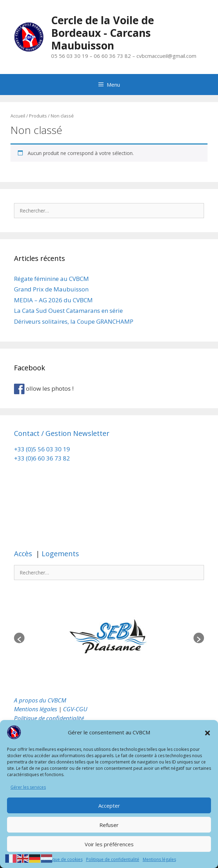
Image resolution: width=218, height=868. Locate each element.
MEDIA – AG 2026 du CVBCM (53, 300)
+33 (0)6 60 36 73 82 (43, 458)
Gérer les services (28, 787)
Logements (59, 554)
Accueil (18, 116)
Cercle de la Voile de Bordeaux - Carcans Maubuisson (103, 33)
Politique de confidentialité (113, 859)
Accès (24, 554)
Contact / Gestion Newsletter (62, 433)
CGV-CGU (75, 709)
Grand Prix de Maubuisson (51, 289)
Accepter (109, 806)
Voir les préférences (109, 844)
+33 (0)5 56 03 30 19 (42, 449)
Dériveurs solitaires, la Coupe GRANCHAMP (74, 321)
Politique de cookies (62, 859)
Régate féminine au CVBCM (51, 279)
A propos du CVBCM (40, 700)
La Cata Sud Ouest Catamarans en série (68, 311)
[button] (208, 732)
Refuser (109, 825)
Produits (38, 116)
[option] (109, 638)
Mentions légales (159, 859)
